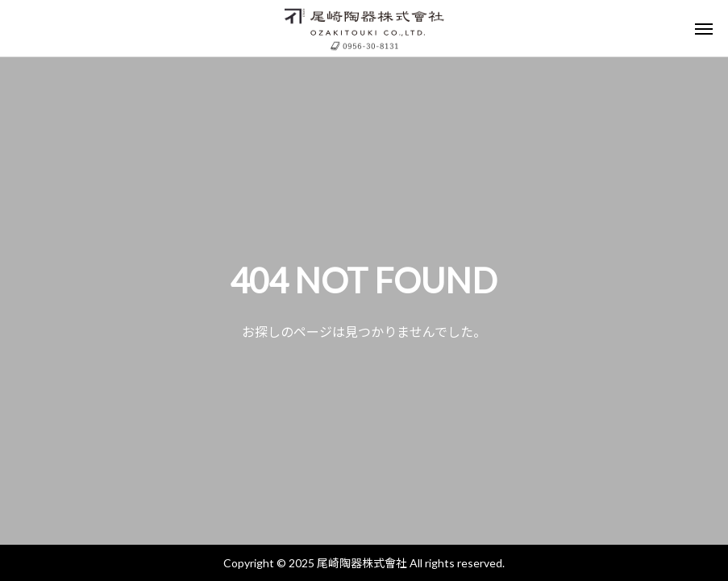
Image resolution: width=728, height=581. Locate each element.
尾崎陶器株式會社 (362, 563)
